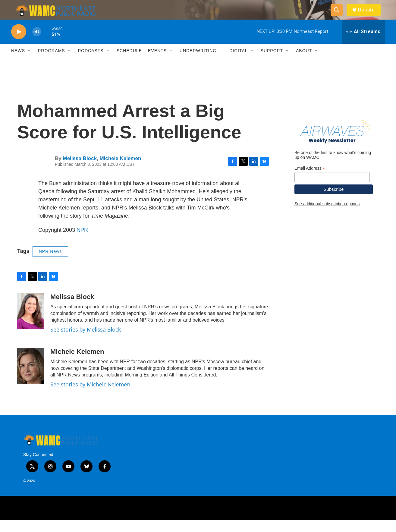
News (18, 63)
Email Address (310, 180)
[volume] (37, 44)
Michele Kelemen (120, 170)
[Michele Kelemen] (31, 378)
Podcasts (91, 63)
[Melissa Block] (31, 323)
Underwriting (198, 63)
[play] (19, 44)
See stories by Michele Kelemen (90, 396)
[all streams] (363, 44)
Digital (238, 63)
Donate (369, 16)
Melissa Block (80, 170)
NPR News (50, 263)
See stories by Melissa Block (86, 342)
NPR (82, 242)
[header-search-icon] (339, 16)
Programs (52, 63)
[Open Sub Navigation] (30, 63)
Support (272, 63)
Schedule (129, 63)
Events (157, 63)
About (304, 63)
